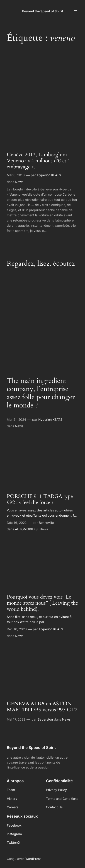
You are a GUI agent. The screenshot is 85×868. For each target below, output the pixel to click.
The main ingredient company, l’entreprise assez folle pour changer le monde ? (41, 393)
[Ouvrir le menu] (75, 11)
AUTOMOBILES (26, 529)
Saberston (45, 719)
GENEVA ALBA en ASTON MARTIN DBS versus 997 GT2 (42, 707)
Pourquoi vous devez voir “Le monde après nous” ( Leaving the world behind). (42, 603)
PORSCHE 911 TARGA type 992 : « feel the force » (40, 500)
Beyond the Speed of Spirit (43, 11)
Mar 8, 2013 (16, 175)
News (19, 182)
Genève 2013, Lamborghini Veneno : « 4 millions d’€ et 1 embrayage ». (39, 161)
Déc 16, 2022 (17, 523)
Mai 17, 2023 (16, 719)
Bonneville (46, 523)
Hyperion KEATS (49, 175)
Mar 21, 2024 (16, 419)
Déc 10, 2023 (17, 629)
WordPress (33, 859)
